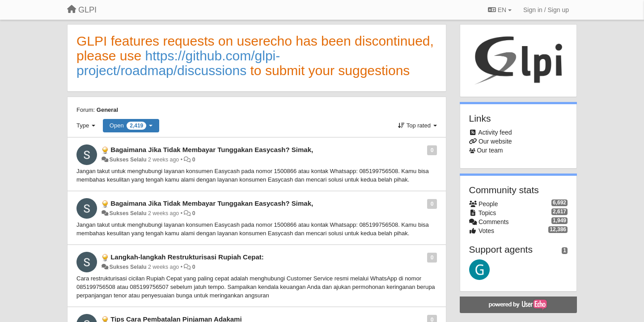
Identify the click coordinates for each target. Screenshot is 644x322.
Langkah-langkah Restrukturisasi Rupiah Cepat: (187, 257)
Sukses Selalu (128, 160)
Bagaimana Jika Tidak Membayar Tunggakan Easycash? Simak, (212, 150)
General (107, 110)
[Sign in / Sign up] (546, 10)
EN (500, 10)
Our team (490, 150)
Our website (495, 141)
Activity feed (495, 132)
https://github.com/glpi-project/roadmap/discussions (178, 63)
